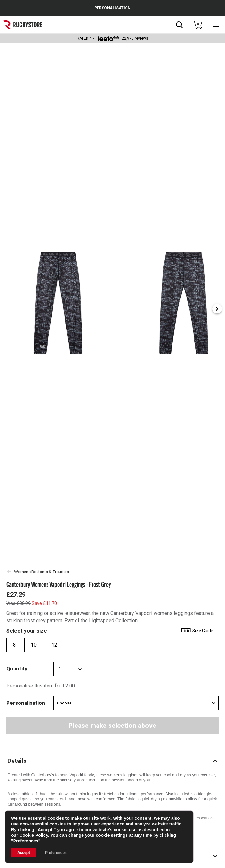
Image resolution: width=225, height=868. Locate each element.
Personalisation (26, 703)
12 (54, 645)
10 (34, 645)
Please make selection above (112, 726)
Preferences (56, 853)
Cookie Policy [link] (34, 835)
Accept (24, 853)
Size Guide (197, 631)
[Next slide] (217, 309)
